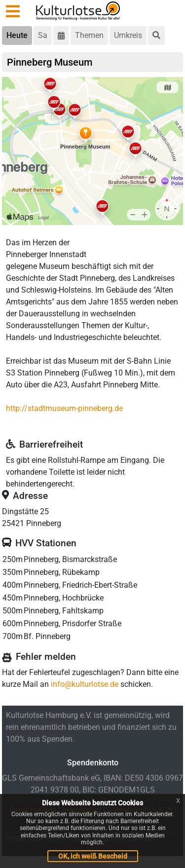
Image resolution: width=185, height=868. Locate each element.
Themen (89, 35)
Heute (17, 35)
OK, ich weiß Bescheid (93, 856)
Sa (43, 35)
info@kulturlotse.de (85, 684)
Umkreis (128, 35)
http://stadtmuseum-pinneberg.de (64, 408)
